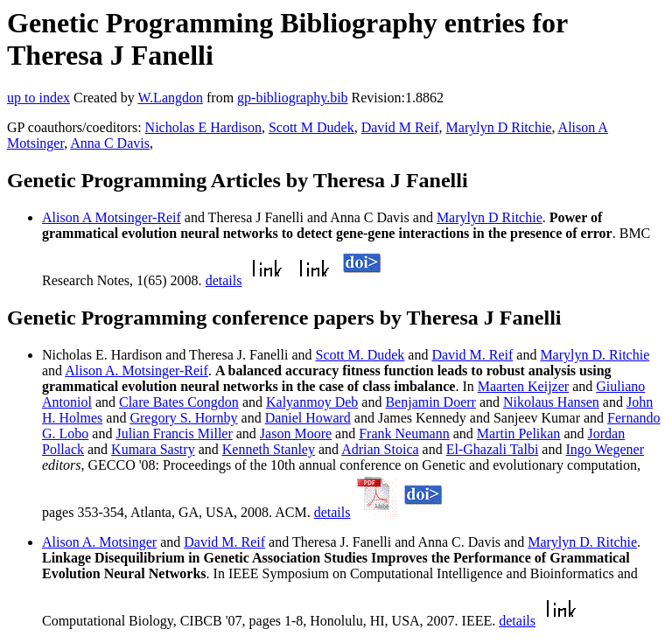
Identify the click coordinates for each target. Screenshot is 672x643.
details (224, 280)
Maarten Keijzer (523, 386)
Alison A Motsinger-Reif (112, 217)
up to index (38, 98)
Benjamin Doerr (430, 402)
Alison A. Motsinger (99, 542)
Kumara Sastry (153, 449)
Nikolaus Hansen (551, 402)
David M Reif (400, 127)
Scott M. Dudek (360, 355)
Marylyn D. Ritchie (595, 355)
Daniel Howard (308, 418)
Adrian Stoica (380, 449)
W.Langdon (170, 98)
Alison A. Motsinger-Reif (136, 370)
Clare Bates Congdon (179, 402)
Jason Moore (296, 433)
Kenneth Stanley (269, 449)
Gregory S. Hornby (183, 418)
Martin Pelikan (519, 433)
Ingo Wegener (605, 449)
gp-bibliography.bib (293, 98)
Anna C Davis (110, 143)
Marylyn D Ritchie (499, 127)
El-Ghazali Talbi (493, 449)
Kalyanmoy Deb (312, 402)
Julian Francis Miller (174, 433)
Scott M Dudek (311, 127)
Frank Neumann (404, 433)
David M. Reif (472, 355)
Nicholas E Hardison (203, 127)
